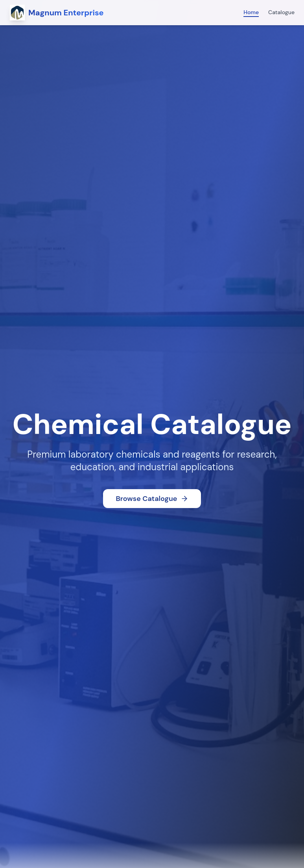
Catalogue (281, 12)
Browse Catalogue (152, 499)
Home (251, 12)
